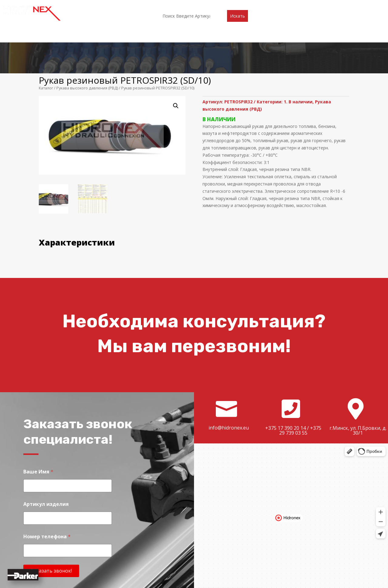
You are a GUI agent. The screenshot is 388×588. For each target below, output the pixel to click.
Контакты (275, 5)
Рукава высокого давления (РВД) (87, 42)
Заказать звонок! (51, 525)
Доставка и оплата (235, 5)
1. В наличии (298, 56)
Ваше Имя (38, 426)
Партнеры (173, 5)
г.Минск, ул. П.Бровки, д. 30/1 (358, 385)
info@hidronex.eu (229, 382)
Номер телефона (47, 491)
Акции (199, 5)
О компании (116, 5)
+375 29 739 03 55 (300, 385)
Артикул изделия (46, 458)
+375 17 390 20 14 (286, 382)
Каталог (146, 5)
